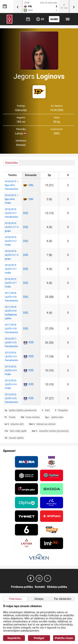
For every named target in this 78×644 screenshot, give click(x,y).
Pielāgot (39, 638)
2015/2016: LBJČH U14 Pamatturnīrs (11, 357)
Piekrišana (15, 599)
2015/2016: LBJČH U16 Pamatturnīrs (11, 398)
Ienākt (54, 19)
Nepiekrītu (14, 638)
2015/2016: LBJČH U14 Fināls (11, 370)
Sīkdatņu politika (57, 587)
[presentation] (18, 6)
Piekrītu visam (64, 638)
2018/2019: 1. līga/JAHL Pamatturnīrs (12, 185)
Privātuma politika (22, 587)
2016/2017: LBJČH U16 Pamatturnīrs (11, 343)
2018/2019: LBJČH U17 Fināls (11, 241)
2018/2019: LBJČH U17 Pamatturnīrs (11, 213)
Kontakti (40, 587)
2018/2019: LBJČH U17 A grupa (12, 227)
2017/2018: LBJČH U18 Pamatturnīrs (11, 329)
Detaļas (39, 599)
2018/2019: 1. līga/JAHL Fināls (12, 199)
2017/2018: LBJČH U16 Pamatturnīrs (11, 297)
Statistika (11, 163)
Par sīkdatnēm (63, 599)
